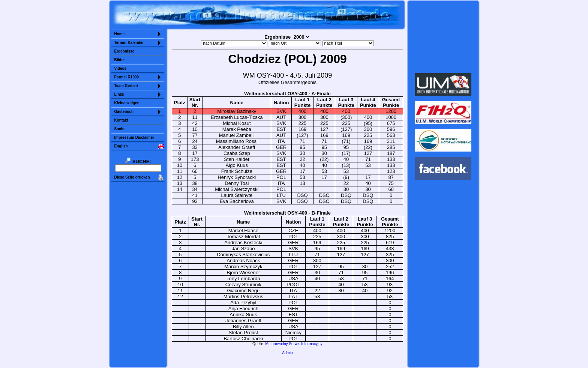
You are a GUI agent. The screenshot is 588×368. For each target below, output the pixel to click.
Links (119, 94)
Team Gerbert (126, 86)
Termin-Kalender (129, 43)
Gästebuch (124, 112)
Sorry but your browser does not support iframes (443, 37)
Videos (121, 68)
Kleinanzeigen (127, 103)
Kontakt (121, 120)
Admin (287, 353)
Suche (120, 129)
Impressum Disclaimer (134, 137)
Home (120, 34)
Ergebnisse (124, 51)
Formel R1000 (127, 77)
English (121, 146)
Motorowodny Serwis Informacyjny (294, 344)
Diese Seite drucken (132, 177)
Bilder (120, 60)
